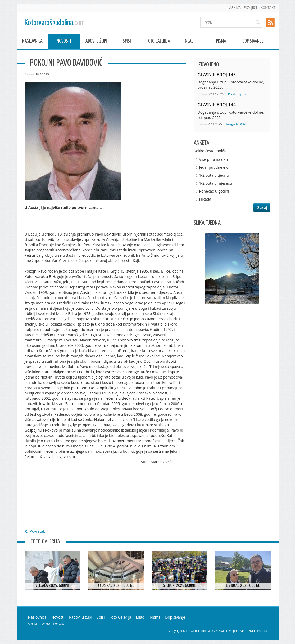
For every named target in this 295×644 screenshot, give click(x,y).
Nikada (205, 199)
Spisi (127, 42)
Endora (262, 631)
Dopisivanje (253, 42)
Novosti (64, 42)
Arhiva (235, 8)
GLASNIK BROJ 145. (217, 75)
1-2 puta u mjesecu (215, 183)
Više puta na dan (213, 159)
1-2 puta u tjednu (214, 175)
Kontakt (268, 8)
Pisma (221, 42)
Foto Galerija (158, 42)
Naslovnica (32, 42)
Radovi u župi (95, 42)
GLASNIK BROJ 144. (217, 105)
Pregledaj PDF (238, 94)
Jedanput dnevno (214, 167)
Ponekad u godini (214, 191)
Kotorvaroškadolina (55, 23)
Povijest (251, 8)
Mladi (190, 42)
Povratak (37, 531)
